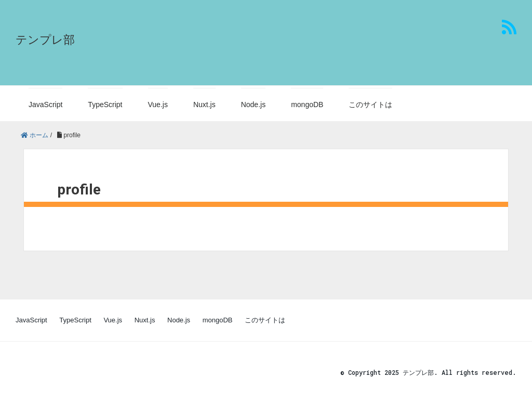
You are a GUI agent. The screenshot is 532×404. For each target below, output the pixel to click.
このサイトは (370, 105)
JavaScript (45, 105)
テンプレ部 (45, 40)
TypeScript (105, 105)
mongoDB (307, 105)
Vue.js (158, 105)
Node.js (253, 105)
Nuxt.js (204, 105)
